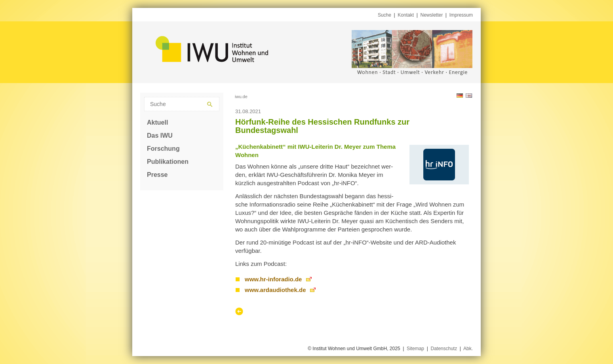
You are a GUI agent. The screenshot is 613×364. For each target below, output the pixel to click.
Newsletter (432, 15)
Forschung (163, 149)
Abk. (468, 349)
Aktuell (157, 122)
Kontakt (406, 15)
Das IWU (160, 136)
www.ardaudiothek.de (275, 290)
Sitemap (415, 349)
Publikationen (168, 162)
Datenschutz (444, 349)
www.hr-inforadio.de (273, 279)
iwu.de (241, 97)
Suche (385, 15)
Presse (157, 175)
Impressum (461, 15)
